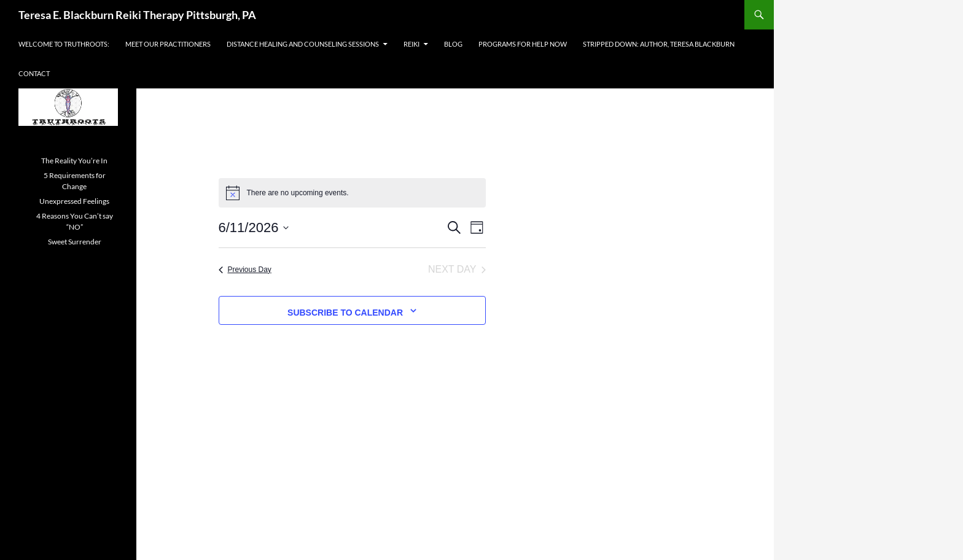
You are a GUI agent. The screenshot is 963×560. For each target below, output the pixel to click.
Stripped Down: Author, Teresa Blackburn (659, 44)
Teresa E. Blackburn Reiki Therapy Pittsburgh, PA (137, 15)
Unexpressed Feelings (74, 201)
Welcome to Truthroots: (64, 44)
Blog (453, 44)
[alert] (352, 193)
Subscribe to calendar (345, 313)
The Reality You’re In (74, 161)
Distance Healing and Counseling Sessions (303, 44)
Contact (34, 73)
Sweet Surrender (75, 242)
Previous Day (245, 270)
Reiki (411, 44)
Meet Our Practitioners (168, 44)
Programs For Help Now (523, 44)
